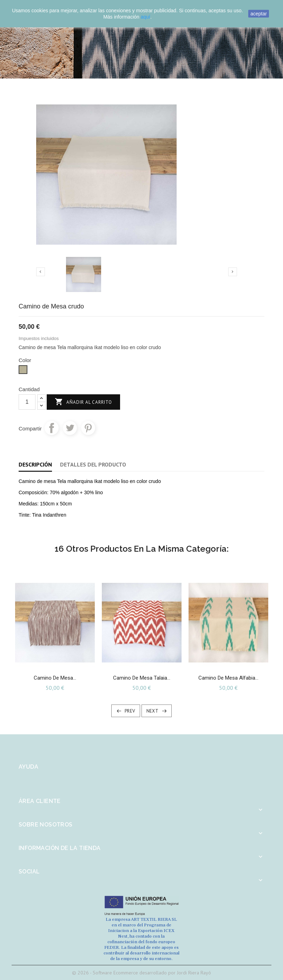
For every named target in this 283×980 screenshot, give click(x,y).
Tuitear (70, 428)
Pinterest (88, 428)
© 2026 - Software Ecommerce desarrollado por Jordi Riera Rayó (141, 973)
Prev (130, 711)
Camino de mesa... (55, 678)
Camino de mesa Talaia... (142, 678)
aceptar (259, 14)
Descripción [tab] (35, 464)
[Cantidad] (27, 402)
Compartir (52, 428)
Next (153, 711)
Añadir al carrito (83, 402)
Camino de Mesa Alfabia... (228, 678)
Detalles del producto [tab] (93, 464)
